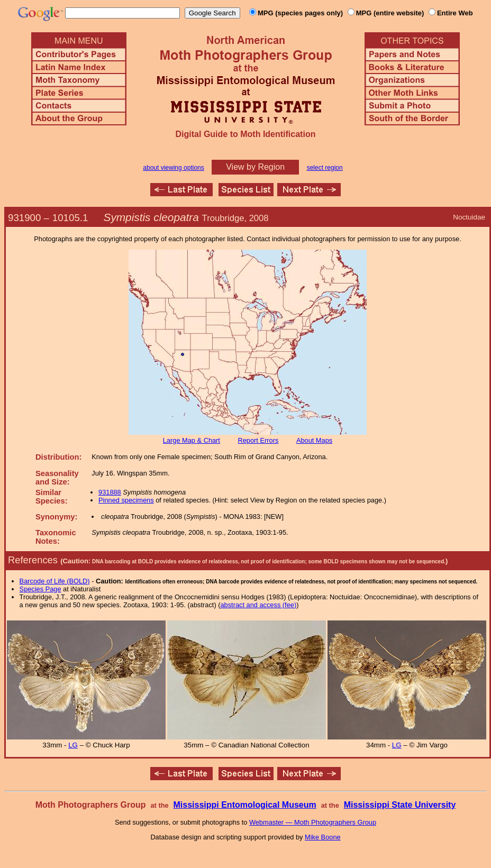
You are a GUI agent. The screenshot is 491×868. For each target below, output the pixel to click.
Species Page (40, 589)
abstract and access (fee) (258, 605)
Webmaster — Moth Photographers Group (313, 822)
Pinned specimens (126, 500)
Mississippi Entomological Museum (244, 805)
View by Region (255, 167)
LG (73, 745)
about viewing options (173, 168)
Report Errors (258, 440)
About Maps (314, 440)
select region (325, 168)
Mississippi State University (400, 805)
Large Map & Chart (192, 440)
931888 (110, 492)
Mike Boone (323, 837)
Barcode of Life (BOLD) (55, 581)
